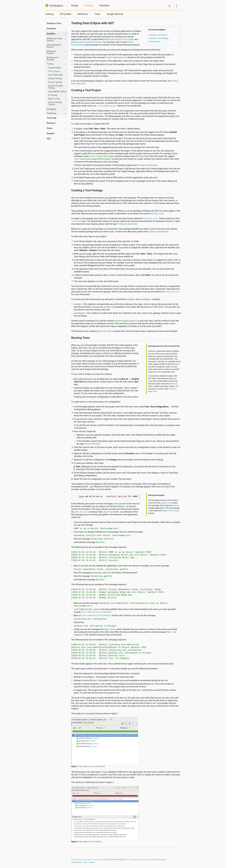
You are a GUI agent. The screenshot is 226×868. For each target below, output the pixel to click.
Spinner (176, 505)
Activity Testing (106, 331)
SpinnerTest (166, 503)
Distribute (104, 6)
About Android (76, 862)
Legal (85, 862)
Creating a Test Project (158, 35)
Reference (83, 14)
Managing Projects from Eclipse (120, 39)
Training (49, 14)
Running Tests (154, 42)
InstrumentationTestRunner (96, 612)
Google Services (115, 14)
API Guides (66, 14)
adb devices (81, 512)
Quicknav (65, 6)
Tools (97, 14)
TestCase (76, 221)
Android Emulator (92, 444)
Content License (160, 860)
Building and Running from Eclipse (86, 42)
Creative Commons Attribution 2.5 (116, 860)
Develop (89, 6)
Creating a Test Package (159, 38)
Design (75, 6)
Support (92, 862)
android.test (151, 219)
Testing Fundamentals (147, 165)
